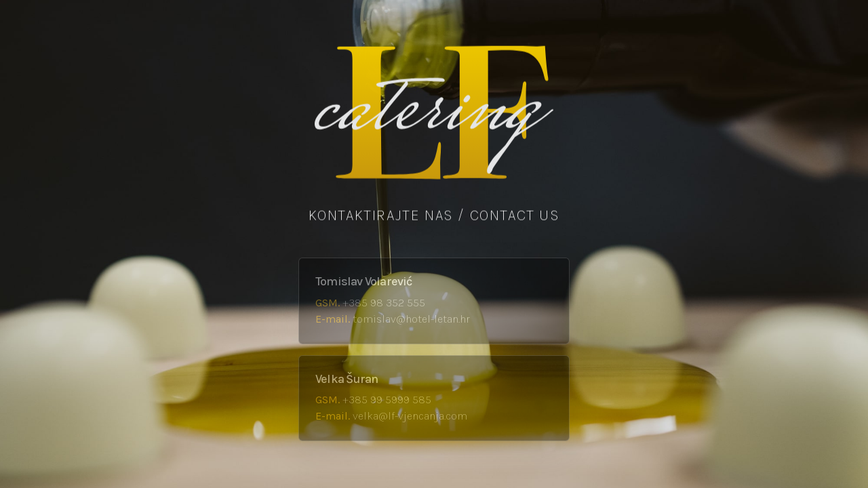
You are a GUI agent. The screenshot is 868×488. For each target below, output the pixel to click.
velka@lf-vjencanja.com (410, 416)
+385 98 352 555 (384, 303)
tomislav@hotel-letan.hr (411, 319)
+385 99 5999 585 (387, 400)
